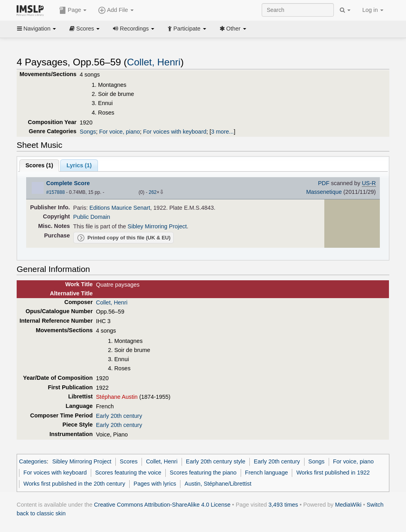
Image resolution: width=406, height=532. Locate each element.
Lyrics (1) (79, 165)
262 (153, 192)
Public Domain (92, 217)
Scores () (39, 165)
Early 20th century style (216, 461)
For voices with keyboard (175, 132)
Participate (187, 29)
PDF (324, 183)
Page (73, 10)
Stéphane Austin (117, 397)
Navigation (36, 29)
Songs (88, 132)
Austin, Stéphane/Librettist (218, 484)
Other (233, 29)
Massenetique (324, 192)
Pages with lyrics (155, 484)
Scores (84, 29)
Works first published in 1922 (333, 473)
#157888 (56, 192)
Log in (373, 10)
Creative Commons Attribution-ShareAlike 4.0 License (162, 505)
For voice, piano (120, 132)
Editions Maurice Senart (120, 208)
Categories (33, 461)
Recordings (134, 29)
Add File (116, 10)
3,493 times (283, 505)
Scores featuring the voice (128, 473)
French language (266, 473)
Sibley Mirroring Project (157, 226)
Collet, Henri (154, 62)
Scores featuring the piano (203, 473)
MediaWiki (348, 505)
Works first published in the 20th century (74, 484)
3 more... (223, 132)
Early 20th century (119, 416)
